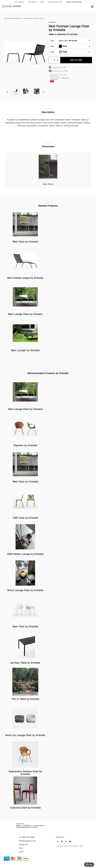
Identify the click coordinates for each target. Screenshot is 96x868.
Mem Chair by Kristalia (25, 627)
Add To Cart (76, 60)
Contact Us (23, 845)
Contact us (54, 80)
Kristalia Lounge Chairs (15, 18)
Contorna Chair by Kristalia (25, 808)
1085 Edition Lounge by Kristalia (25, 554)
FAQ (21, 848)
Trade (42, 2)
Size (70, 41)
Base (70, 46)
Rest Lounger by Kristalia (25, 350)
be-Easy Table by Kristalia (25, 663)
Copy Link (65, 78)
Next (46, 88)
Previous (3, 54)
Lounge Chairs (28, 18)
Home (6, 18)
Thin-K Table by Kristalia (25, 699)
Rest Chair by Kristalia (25, 242)
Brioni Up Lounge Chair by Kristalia (25, 735)
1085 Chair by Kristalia (25, 518)
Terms (21, 852)
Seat (70, 52)
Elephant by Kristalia (25, 445)
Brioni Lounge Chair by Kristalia (25, 590)
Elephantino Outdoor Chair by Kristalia (25, 773)
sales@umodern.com (55, 2)
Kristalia (52, 22)
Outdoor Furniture (38, 18)
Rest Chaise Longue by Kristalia (25, 278)
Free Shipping (19, 2)
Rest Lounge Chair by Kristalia (25, 314)
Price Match (32, 2)
